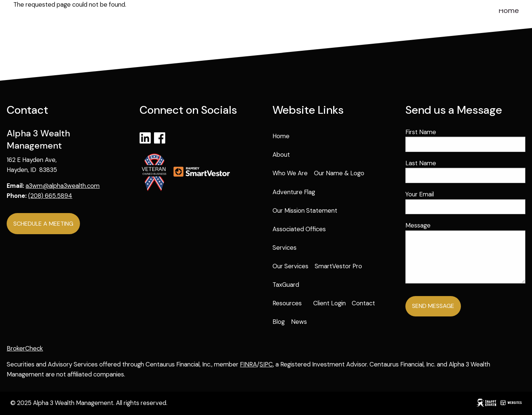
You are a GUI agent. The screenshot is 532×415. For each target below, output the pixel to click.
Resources (287, 303)
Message (446, 225)
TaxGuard (286, 285)
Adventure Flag (294, 192)
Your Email (448, 194)
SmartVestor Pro (338, 266)
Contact (363, 303)
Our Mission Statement (305, 210)
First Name (421, 132)
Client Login (329, 303)
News (299, 322)
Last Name (421, 163)
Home (509, 10)
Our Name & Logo (339, 173)
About (281, 155)
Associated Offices (299, 229)
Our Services (290, 266)
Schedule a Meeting (43, 224)
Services (285, 248)
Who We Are (290, 173)
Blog (279, 322)
